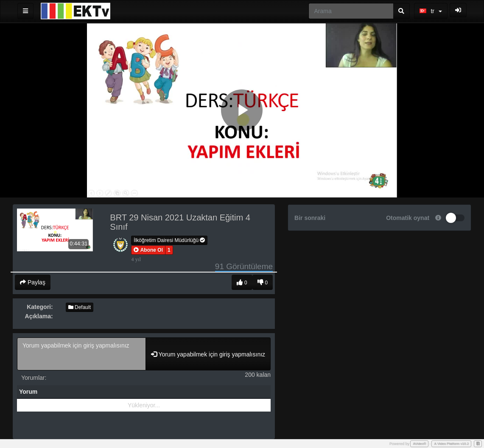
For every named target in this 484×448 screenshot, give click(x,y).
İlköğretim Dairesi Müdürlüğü (169, 240)
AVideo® (419, 444)
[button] (148, 250)
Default (80, 307)
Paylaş (33, 282)
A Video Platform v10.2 (451, 444)
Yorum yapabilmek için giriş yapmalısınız (81, 354)
